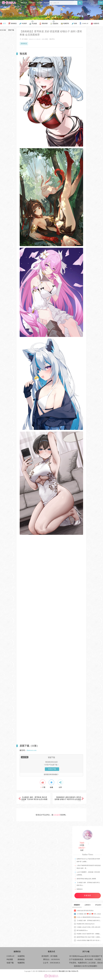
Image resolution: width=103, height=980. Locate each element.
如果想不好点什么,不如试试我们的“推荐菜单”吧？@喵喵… (88, 860)
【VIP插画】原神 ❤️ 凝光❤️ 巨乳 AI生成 (87, 914)
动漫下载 (10, 963)
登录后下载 (52, 769)
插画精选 (24, 44)
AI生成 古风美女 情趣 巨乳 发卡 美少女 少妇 (88, 940)
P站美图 (46, 3)
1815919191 (55, 959)
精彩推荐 (24, 3)
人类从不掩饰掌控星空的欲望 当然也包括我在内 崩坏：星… (89, 867)
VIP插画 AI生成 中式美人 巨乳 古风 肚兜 (87, 927)
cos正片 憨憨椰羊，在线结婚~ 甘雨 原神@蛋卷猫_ (88, 873)
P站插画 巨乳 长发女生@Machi (84, 924)
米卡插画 (25, 39)
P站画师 (40, 3)
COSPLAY (32, 3)
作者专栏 (88, 896)
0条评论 (52, 39)
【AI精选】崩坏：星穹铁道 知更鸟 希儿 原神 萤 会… (88, 884)
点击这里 (57, 815)
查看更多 (80, 889)
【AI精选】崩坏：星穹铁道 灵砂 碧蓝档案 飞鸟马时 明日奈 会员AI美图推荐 (34, 799)
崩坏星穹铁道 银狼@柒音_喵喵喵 (86, 879)
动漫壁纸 (21, 956)
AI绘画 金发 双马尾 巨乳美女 (84, 911)
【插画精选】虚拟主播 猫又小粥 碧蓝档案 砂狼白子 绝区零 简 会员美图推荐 (68, 799)
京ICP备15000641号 (72, 971)
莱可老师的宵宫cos (81, 930)
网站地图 (62, 971)
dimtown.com (32, 750)
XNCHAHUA (55, 963)
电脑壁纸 (21, 963)
